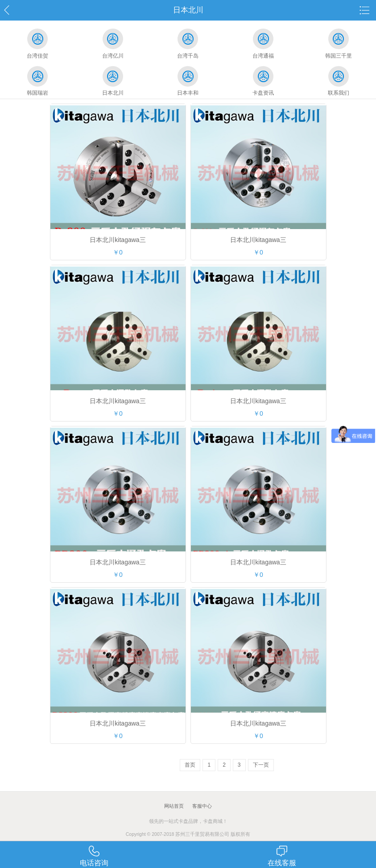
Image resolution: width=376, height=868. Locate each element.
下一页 (261, 765)
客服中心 (202, 806)
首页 (190, 765)
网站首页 (174, 806)
